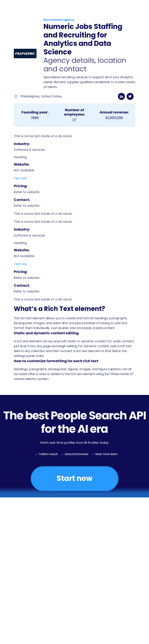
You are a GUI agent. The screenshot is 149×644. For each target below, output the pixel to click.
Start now (74, 478)
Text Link (20, 178)
